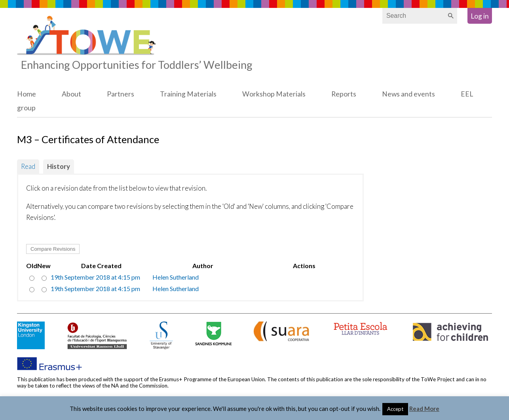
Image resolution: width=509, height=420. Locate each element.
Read (28, 166)
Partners (121, 94)
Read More (424, 409)
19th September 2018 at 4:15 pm (95, 277)
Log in (480, 16)
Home (27, 94)
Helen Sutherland (176, 277)
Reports (344, 94)
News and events (408, 94)
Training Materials (188, 94)
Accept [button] (395, 409)
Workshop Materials (274, 94)
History (59, 166)
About (71, 94)
